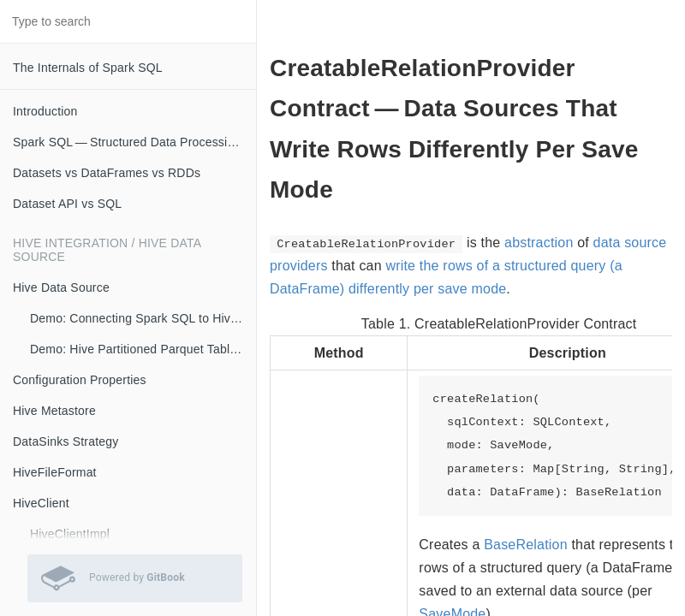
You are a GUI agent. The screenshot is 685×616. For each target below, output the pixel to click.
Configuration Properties (80, 380)
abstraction (539, 243)
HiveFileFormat (55, 472)
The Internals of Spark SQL (88, 68)
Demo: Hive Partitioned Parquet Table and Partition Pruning (143, 349)
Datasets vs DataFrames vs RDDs (107, 173)
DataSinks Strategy (66, 441)
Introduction (45, 111)
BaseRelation (526, 545)
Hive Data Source (61, 287)
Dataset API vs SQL (67, 204)
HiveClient (41, 503)
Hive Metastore (54, 411)
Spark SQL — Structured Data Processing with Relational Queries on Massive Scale (134, 142)
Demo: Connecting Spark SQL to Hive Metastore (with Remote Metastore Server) (143, 318)
